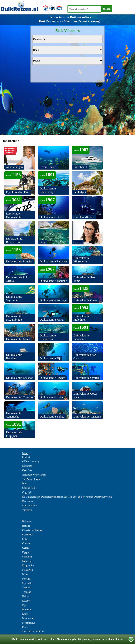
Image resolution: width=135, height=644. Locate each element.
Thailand (27, 592)
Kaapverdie (28, 565)
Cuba (25, 539)
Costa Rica (28, 535)
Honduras (27, 610)
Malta (25, 574)
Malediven (28, 570)
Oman (25, 627)
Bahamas (27, 521)
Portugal (26, 579)
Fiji (24, 605)
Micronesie (28, 618)
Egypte (26, 552)
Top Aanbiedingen (31, 479)
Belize (25, 596)
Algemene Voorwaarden (34, 475)
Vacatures (27, 510)
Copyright (27, 492)
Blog (25, 484)
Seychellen (28, 583)
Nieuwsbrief (28, 466)
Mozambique (29, 623)
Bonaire (26, 526)
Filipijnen (27, 557)
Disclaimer (28, 501)
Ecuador (26, 601)
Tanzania (27, 588)
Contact (26, 457)
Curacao (26, 543)
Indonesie (27, 561)
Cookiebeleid (29, 488)
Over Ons (27, 470)
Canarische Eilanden (32, 530)
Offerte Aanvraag (31, 461)
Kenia (25, 614)
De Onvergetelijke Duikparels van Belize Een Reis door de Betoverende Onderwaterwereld (67, 497)
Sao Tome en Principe (33, 632)
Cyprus (26, 548)
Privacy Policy (30, 506)
